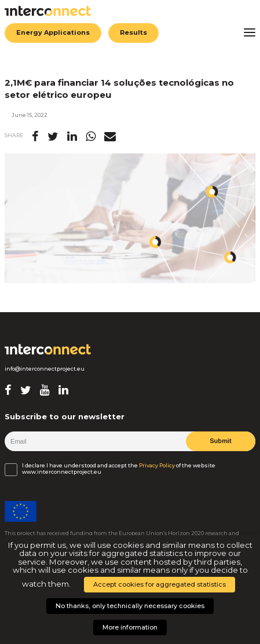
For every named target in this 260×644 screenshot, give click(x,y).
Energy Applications (53, 32)
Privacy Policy (157, 466)
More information (130, 627)
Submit (221, 441)
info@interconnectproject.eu (45, 369)
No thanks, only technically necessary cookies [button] (130, 606)
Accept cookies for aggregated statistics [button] (160, 584)
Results (133, 32)
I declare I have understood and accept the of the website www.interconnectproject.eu (119, 469)
